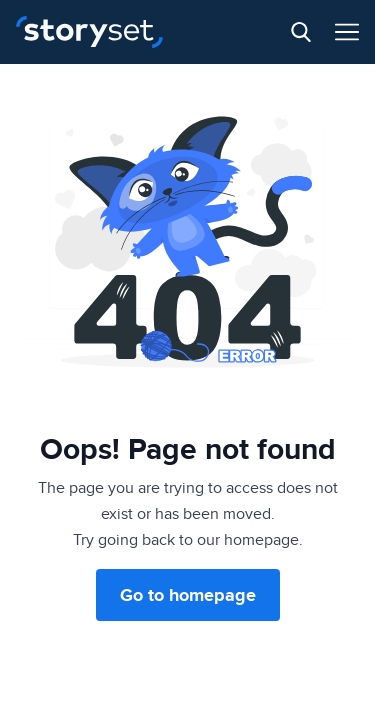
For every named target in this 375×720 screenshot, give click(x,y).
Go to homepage (188, 595)
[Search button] (301, 32)
